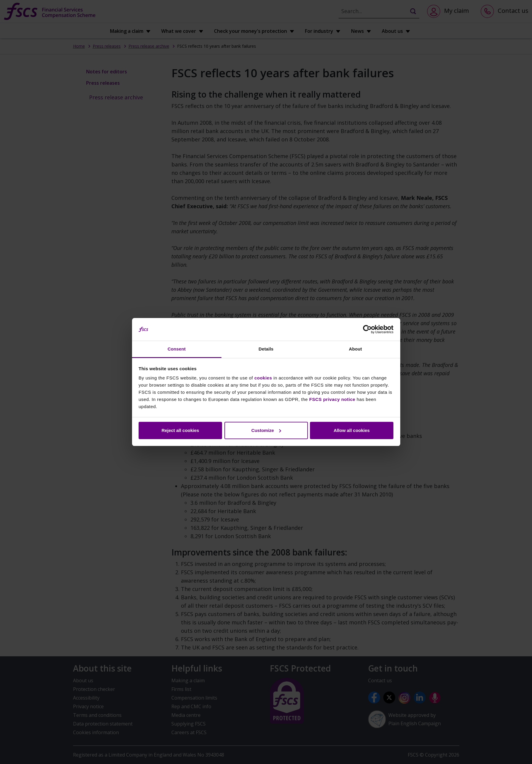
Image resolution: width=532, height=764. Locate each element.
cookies (263, 378)
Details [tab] (266, 349)
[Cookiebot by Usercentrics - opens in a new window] (367, 329)
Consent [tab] (177, 349)
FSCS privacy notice (332, 399)
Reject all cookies (180, 430)
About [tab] (356, 349)
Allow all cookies (352, 430)
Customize (266, 430)
